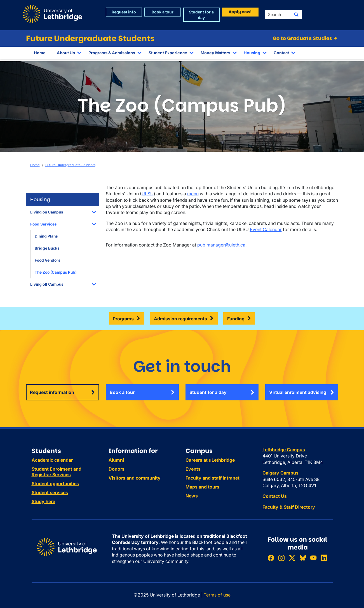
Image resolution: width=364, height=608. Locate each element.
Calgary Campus (280, 473)
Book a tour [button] (163, 12)
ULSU (148, 194)
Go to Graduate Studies (305, 38)
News (192, 496)
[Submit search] (296, 15)
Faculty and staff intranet (212, 478)
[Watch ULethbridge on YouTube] (313, 558)
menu (193, 194)
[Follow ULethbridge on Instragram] (281, 558)
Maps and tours (202, 487)
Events (193, 469)
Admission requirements (180, 319)
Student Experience (168, 53)
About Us (66, 53)
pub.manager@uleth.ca (221, 245)
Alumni (116, 460)
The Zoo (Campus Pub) (56, 272)
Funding (236, 319)
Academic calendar (52, 460)
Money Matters (215, 53)
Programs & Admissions (112, 53)
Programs (123, 319)
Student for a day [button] (201, 15)
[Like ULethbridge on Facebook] (271, 558)
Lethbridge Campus (284, 450)
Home (40, 53)
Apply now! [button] (240, 12)
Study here (43, 501)
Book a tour (122, 392)
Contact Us (275, 496)
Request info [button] (124, 12)
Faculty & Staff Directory (289, 507)
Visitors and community (135, 478)
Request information (52, 392)
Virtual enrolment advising (298, 392)
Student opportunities (55, 483)
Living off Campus (47, 284)
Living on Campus (47, 212)
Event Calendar (266, 229)
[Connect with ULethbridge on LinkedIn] (324, 558)
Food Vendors (48, 260)
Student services (50, 492)
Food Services (44, 224)
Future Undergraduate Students (90, 38)
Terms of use (217, 595)
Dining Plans (46, 236)
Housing (252, 53)
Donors (117, 469)
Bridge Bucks (47, 248)
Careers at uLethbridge (210, 460)
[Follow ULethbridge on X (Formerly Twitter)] (292, 558)
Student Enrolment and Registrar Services (57, 472)
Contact (281, 53)
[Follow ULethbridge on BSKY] (303, 558)
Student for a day (208, 392)
